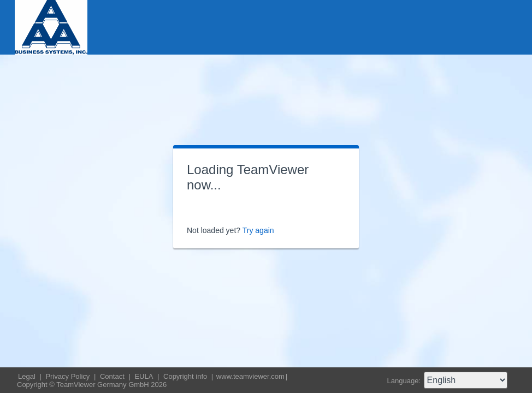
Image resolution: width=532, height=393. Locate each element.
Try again (258, 230)
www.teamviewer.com (250, 376)
